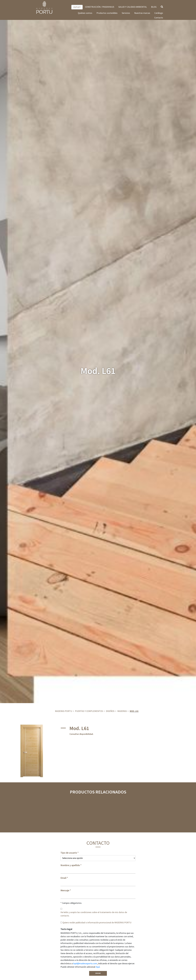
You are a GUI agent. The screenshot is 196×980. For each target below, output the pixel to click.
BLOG (154, 7)
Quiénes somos (85, 13)
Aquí (98, 967)
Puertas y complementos (89, 711)
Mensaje (65, 890)
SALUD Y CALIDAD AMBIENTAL (133, 7)
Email (63, 878)
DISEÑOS (110, 711)
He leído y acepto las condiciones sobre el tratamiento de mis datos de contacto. (94, 914)
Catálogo (159, 13)
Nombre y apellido (70, 865)
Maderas (122, 711)
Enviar (98, 973)
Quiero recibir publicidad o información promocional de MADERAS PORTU (97, 922)
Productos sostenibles (107, 13)
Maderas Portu (63, 711)
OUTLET (77, 7)
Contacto (159, 18)
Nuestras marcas (142, 13)
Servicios (126, 13)
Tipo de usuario (69, 853)
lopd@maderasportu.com (85, 963)
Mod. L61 (134, 711)
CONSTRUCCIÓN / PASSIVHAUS (100, 7)
